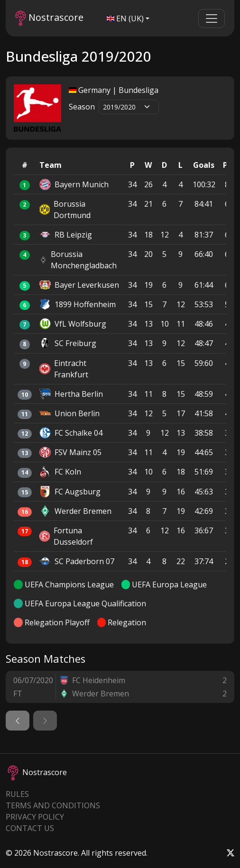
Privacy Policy (35, 817)
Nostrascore (49, 18)
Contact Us (30, 828)
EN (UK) (125, 18)
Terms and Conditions (53, 805)
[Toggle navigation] (212, 18)
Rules (17, 794)
